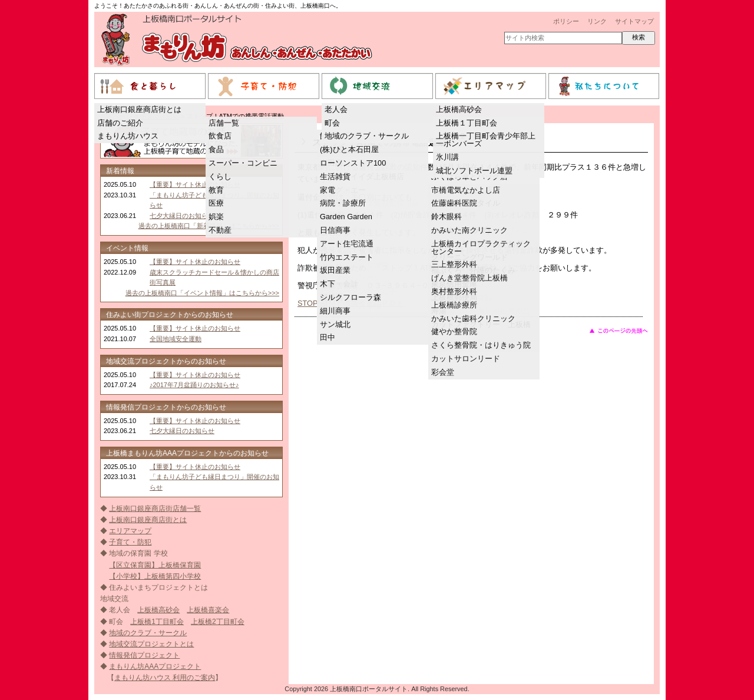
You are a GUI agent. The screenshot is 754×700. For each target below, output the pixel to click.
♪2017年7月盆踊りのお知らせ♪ (194, 385)
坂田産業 (335, 270)
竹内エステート (347, 257)
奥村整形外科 (454, 291)
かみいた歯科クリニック (473, 318)
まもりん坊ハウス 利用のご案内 (165, 678)
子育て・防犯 (130, 542)
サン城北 (335, 324)
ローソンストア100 (353, 163)
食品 (216, 149)
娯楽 (216, 217)
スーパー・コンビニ (243, 163)
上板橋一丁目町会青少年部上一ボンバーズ (486, 140)
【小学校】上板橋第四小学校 (155, 576)
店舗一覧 (224, 123)
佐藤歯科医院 (454, 203)
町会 (332, 123)
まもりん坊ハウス (128, 136)
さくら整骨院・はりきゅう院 (481, 345)
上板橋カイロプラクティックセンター (481, 247)
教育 (216, 190)
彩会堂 (443, 372)
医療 (216, 203)
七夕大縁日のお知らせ (182, 216)
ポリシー (566, 21)
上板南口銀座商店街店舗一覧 (155, 509)
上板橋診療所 (454, 305)
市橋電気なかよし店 (466, 190)
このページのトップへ (618, 330)
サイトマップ (634, 21)
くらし (220, 176)
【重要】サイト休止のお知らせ (195, 184)
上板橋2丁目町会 (218, 622)
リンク (597, 21)
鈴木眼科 (447, 217)
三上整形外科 (454, 264)
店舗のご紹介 (120, 123)
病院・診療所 (343, 203)
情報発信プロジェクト (144, 655)
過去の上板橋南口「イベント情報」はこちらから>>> (202, 293)
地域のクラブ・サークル (367, 136)
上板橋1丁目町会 (157, 622)
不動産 (220, 230)
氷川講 (447, 157)
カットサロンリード (466, 359)
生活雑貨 (335, 176)
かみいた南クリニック (469, 230)
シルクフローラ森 (350, 297)
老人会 (336, 109)
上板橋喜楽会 (208, 610)
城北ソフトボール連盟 (474, 171)
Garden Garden (346, 217)
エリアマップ (130, 531)
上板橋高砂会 (459, 109)
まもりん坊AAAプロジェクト (155, 666)
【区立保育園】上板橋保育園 (155, 565)
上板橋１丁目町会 (467, 123)
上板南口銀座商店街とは (139, 109)
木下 (328, 284)
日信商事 (335, 230)
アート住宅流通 (347, 244)
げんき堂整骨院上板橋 (469, 278)
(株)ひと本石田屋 (349, 149)
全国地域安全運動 (176, 339)
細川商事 (335, 311)
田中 (328, 337)
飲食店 (220, 136)
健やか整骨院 (454, 331)
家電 (328, 190)
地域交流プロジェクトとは (151, 644)
